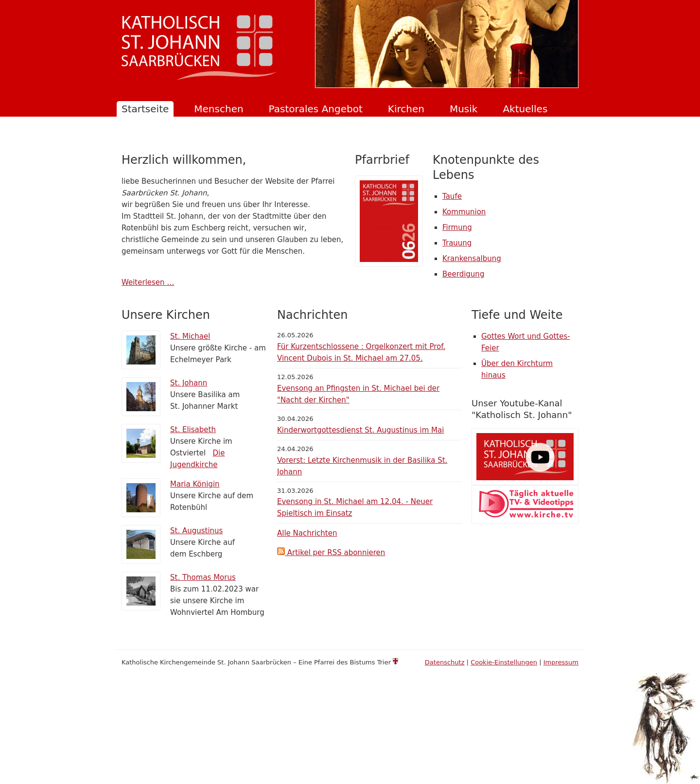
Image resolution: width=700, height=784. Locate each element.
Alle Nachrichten (307, 533)
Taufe (452, 196)
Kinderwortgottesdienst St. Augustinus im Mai (360, 430)
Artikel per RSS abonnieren (331, 553)
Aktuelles (525, 109)
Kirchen (406, 109)
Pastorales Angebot (316, 109)
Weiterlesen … (148, 282)
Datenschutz (445, 662)
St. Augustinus (196, 531)
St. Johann (189, 383)
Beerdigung (463, 274)
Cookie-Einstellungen (504, 662)
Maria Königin (195, 484)
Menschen (219, 109)
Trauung (457, 243)
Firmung (457, 227)
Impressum (561, 662)
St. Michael (190, 336)
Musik (464, 109)
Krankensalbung (472, 259)
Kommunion (464, 212)
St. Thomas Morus (203, 577)
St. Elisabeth (193, 430)
